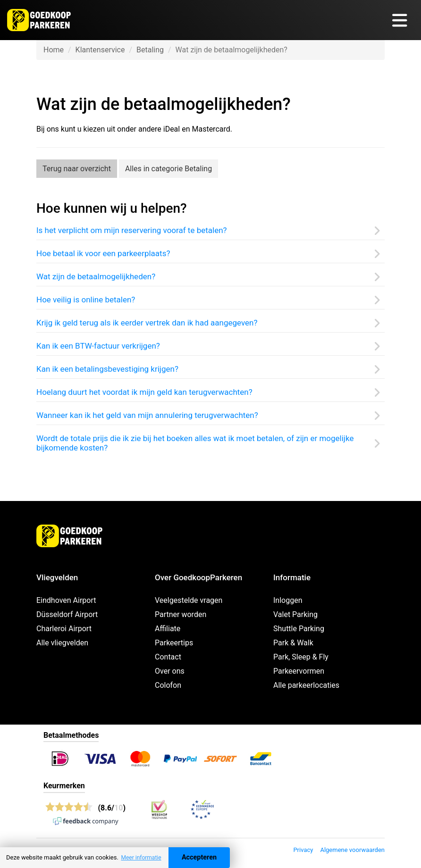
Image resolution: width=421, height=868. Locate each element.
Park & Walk (293, 643)
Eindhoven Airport (66, 600)
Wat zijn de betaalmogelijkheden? (96, 276)
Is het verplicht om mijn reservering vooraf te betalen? (132, 230)
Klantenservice (100, 50)
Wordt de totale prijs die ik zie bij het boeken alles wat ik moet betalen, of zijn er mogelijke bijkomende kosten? (195, 443)
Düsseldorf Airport (67, 614)
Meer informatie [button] (141, 858)
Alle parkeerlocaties (306, 685)
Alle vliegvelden (62, 643)
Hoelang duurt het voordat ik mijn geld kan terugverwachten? (144, 392)
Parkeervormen (299, 671)
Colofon (168, 685)
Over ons (170, 671)
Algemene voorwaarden (352, 850)
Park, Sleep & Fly (301, 657)
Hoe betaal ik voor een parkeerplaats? (103, 253)
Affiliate (168, 629)
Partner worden (181, 614)
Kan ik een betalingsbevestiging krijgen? (107, 369)
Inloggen (288, 600)
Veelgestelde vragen (189, 600)
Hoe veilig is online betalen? (86, 300)
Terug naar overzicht (77, 169)
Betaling (150, 50)
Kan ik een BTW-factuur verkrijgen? (98, 346)
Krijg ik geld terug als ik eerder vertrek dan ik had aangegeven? (147, 323)
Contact (168, 657)
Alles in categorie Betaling (168, 169)
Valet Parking (295, 614)
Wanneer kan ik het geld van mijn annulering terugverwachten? (147, 415)
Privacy (303, 850)
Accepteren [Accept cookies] (199, 857)
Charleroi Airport (64, 629)
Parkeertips (174, 643)
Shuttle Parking (299, 629)
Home (54, 50)
